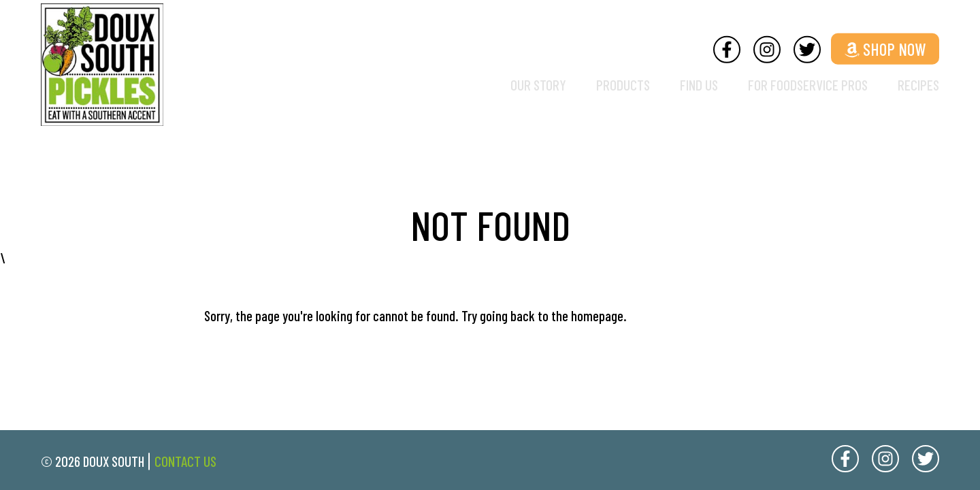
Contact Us (185, 461)
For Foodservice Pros (796, 85)
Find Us (678, 85)
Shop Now (885, 48)
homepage (597, 315)
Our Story (506, 85)
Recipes (916, 85)
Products (597, 85)
